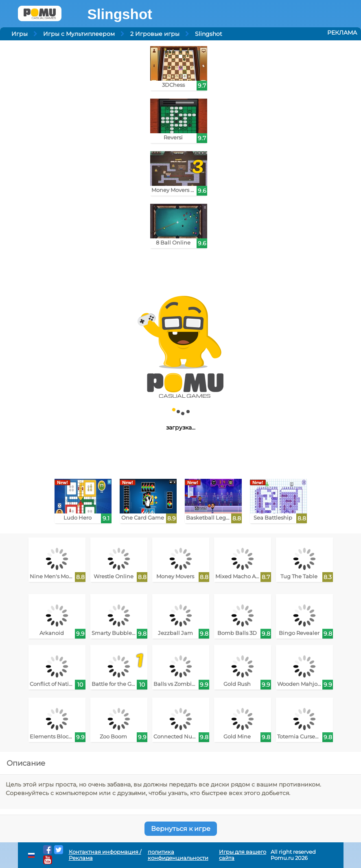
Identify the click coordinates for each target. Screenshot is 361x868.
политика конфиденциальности (178, 855)
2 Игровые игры (155, 34)
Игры (20, 34)
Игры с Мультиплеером (79, 34)
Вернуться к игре (181, 829)
